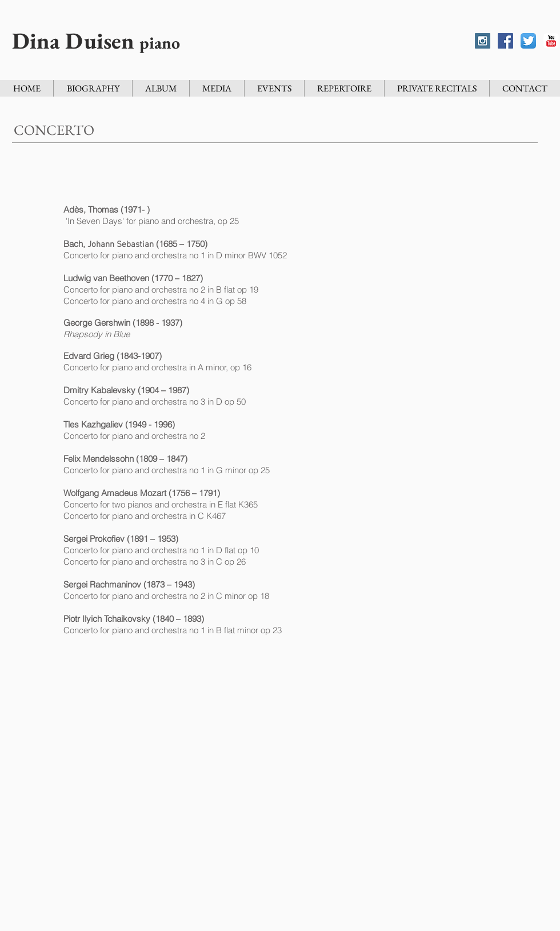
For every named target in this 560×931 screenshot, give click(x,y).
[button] (274, 88)
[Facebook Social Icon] (505, 41)
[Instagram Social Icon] (483, 41)
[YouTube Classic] (551, 41)
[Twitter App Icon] (528, 41)
